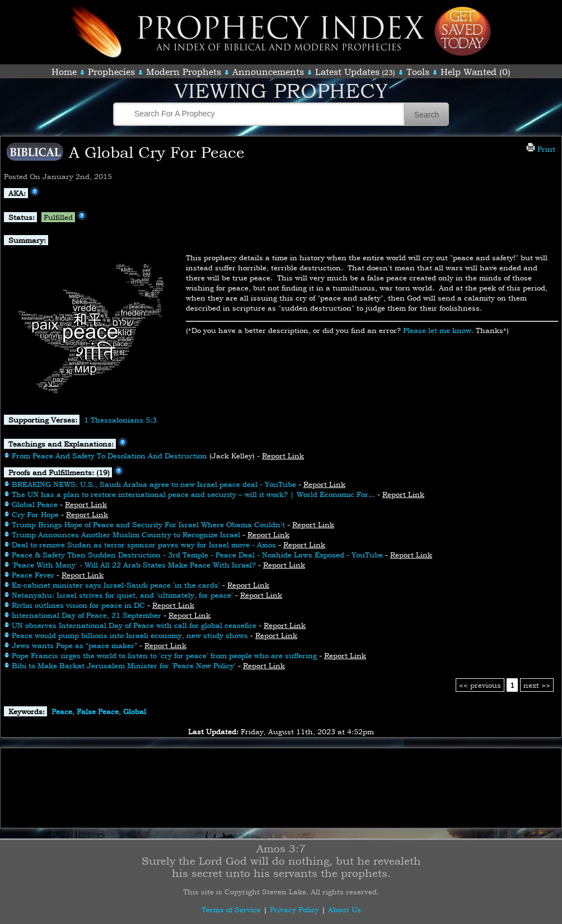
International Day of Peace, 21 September (86, 615)
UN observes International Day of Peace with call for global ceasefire (134, 625)
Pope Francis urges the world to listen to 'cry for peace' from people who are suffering (164, 655)
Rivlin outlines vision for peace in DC (79, 605)
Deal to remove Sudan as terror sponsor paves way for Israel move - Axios (144, 545)
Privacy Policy (294, 909)
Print (541, 149)
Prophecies (111, 72)
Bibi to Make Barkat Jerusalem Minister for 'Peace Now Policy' (124, 665)
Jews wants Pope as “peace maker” (74, 645)
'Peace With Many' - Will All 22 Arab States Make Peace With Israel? (134, 565)
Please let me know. (438, 330)
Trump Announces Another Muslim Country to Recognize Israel (126, 534)
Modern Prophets (184, 72)
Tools (418, 72)
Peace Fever (33, 575)
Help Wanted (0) (476, 72)
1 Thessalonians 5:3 (120, 420)
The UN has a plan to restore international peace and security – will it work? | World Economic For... (193, 494)
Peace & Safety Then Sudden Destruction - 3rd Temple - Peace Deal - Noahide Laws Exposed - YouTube (197, 555)
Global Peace (35, 504)
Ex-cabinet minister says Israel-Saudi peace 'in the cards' (116, 585)
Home (64, 72)
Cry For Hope (35, 514)
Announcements (268, 72)
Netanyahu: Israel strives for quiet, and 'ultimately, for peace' (122, 595)
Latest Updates (347, 72)
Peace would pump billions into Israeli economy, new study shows (130, 635)
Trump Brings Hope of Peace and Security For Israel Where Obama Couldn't (148, 524)
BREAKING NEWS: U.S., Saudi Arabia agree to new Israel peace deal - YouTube (154, 484)
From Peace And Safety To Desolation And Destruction (109, 456)
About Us (345, 909)
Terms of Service (231, 909)
